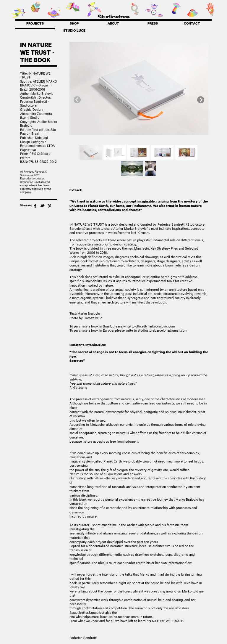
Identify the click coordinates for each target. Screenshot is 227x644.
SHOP (74, 24)
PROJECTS (35, 24)
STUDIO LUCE (74, 31)
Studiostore (113, 17)
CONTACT (192, 24)
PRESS (153, 24)
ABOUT (113, 24)
